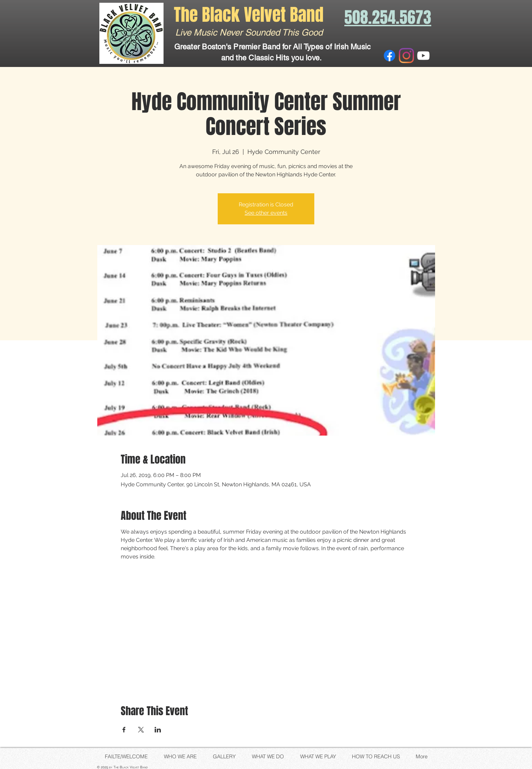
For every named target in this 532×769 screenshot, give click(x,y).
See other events (266, 213)
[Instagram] (406, 56)
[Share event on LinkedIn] (158, 730)
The (188, 15)
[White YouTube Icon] (423, 56)
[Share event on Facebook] (124, 730)
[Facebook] (390, 56)
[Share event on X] (141, 730)
